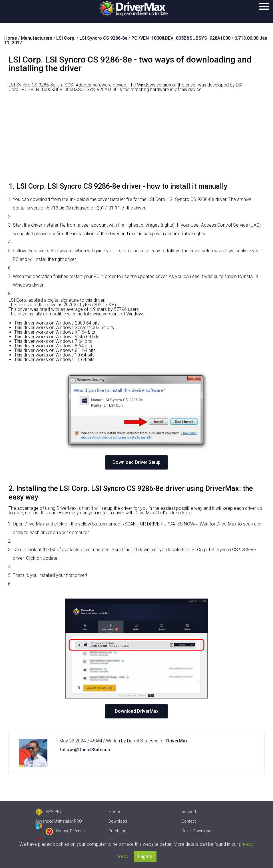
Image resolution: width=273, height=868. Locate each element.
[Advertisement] (136, 139)
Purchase (117, 831)
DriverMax (177, 741)
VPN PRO (49, 811)
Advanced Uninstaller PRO (59, 821)
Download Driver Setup (136, 462)
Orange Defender (66, 831)
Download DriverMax (137, 711)
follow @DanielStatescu (85, 750)
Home (114, 811)
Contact (189, 821)
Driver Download (196, 831)
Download (118, 821)
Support (189, 811)
